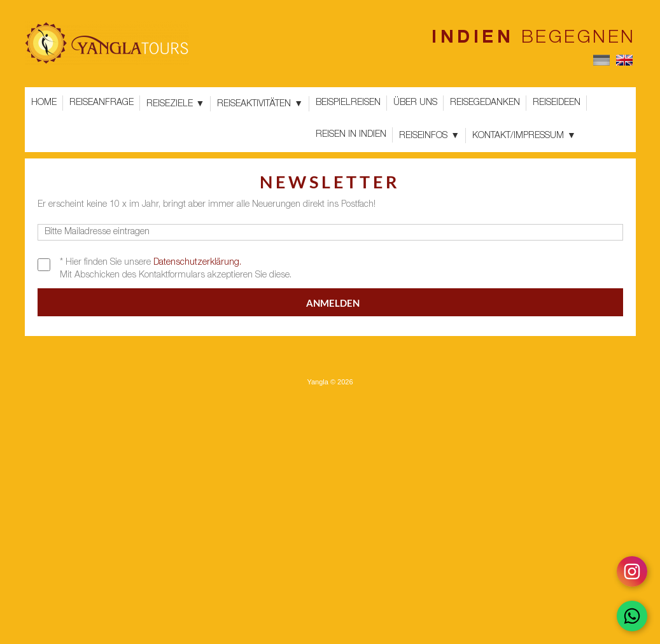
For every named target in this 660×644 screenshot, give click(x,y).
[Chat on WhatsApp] (632, 616)
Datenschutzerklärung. (197, 263)
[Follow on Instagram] (632, 571)
